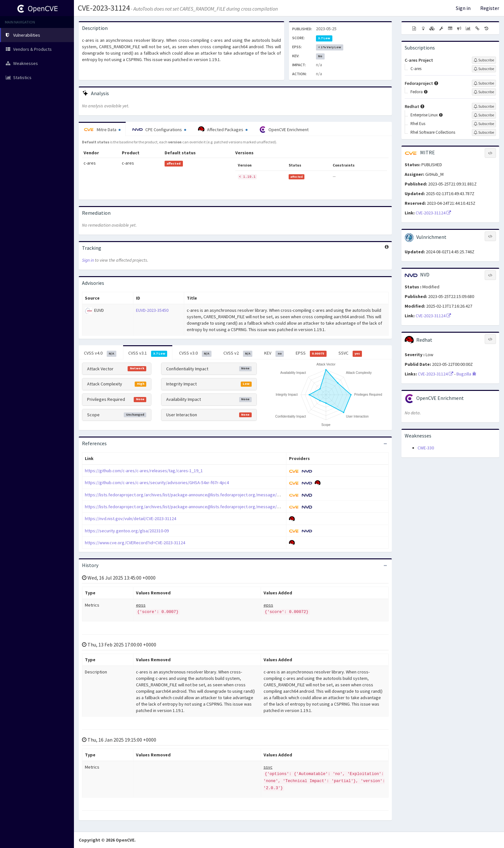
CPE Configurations (159, 130)
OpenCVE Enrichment (284, 130)
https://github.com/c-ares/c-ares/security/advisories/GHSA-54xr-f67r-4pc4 (157, 483)
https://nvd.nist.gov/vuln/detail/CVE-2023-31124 (130, 519)
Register (490, 8)
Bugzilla (466, 374)
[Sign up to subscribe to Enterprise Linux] (484, 115)
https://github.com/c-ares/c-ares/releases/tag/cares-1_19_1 (144, 471)
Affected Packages (223, 130)
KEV (274, 353)
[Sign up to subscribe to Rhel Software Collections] (484, 132)
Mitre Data (102, 130)
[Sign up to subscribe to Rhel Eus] (484, 124)
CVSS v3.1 (148, 353)
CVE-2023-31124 (104, 8)
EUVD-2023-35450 (152, 310)
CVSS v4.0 (100, 353)
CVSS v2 (238, 353)
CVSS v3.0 (195, 353)
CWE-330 (426, 448)
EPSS (311, 353)
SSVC (350, 353)
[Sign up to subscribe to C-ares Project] (484, 60)
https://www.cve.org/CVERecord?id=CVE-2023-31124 (135, 543)
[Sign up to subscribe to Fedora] (484, 92)
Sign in (463, 8)
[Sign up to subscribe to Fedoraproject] (484, 83)
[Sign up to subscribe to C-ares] (484, 69)
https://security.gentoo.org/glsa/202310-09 (127, 531)
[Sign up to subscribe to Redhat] (484, 106)
